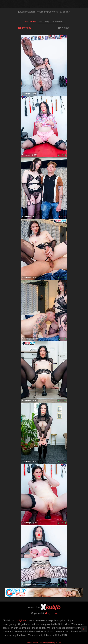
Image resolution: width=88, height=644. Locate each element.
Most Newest (30, 21)
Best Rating (44, 21)
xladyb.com (51, 613)
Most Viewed (58, 21)
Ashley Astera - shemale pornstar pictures (44, 643)
